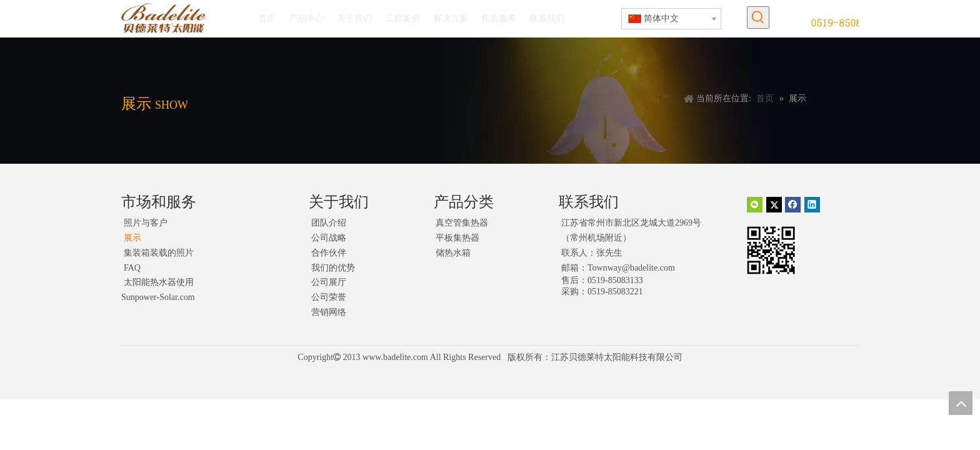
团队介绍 (329, 223)
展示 (132, 238)
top (961, 403)
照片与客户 (146, 223)
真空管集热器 (462, 223)
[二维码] (771, 250)
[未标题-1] (848, 22)
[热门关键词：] (758, 17)
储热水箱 (453, 253)
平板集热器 (457, 238)
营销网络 (329, 312)
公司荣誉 (329, 297)
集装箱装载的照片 (159, 253)
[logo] (164, 18)
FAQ (132, 268)
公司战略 (329, 238)
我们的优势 (333, 268)
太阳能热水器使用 (159, 282)
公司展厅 (329, 282)
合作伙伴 (329, 253)
